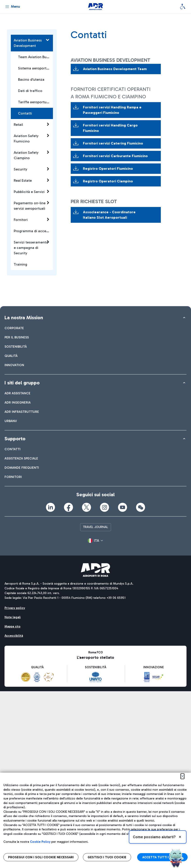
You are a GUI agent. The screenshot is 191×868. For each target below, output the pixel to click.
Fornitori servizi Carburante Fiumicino (115, 156)
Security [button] (32, 169)
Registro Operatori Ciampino (108, 181)
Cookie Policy (40, 842)
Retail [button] (32, 124)
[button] (95, 541)
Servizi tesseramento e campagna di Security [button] (32, 248)
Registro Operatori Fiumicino (108, 169)
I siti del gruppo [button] (22, 383)
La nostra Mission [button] (24, 318)
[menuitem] (14, 328)
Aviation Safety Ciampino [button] (32, 155)
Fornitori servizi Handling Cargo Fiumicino (110, 128)
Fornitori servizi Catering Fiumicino (113, 143)
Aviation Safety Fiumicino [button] (32, 138)
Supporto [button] (15, 439)
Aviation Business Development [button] (32, 43)
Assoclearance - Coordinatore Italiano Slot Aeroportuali (109, 215)
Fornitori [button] (32, 220)
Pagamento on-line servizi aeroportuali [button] (32, 206)
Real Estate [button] (32, 180)
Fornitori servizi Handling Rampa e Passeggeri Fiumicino (112, 110)
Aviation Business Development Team (115, 69)
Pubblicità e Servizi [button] (32, 192)
